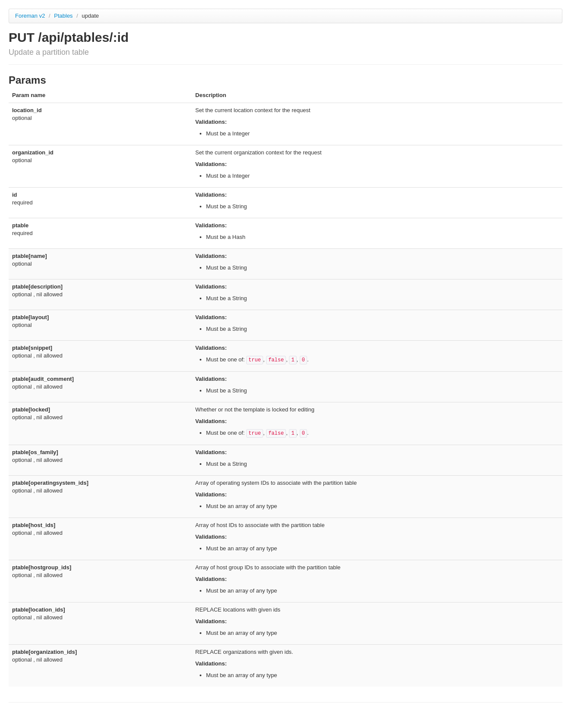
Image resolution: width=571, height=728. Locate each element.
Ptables (64, 16)
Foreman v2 (30, 16)
